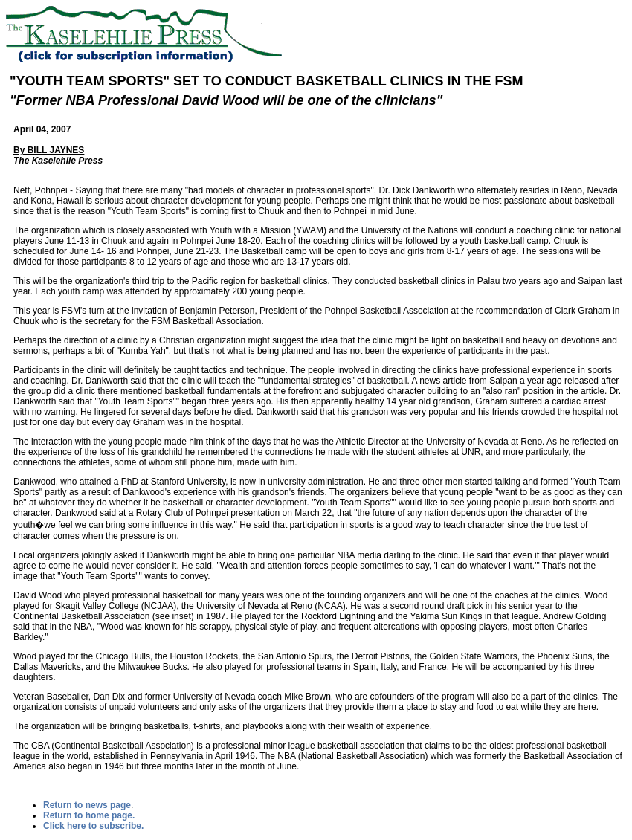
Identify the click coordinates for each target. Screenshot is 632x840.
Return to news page (87, 805)
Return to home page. (89, 815)
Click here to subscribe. (93, 826)
